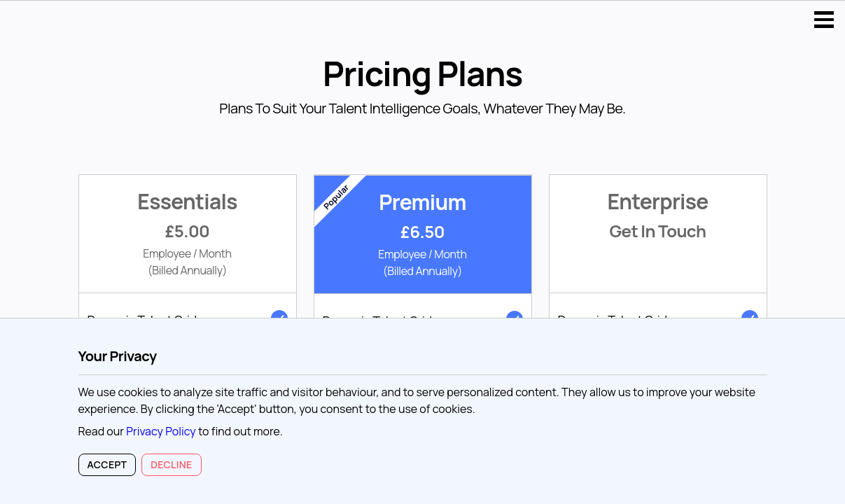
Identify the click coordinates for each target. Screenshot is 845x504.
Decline (171, 464)
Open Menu (824, 20)
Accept (107, 464)
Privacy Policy (161, 431)
